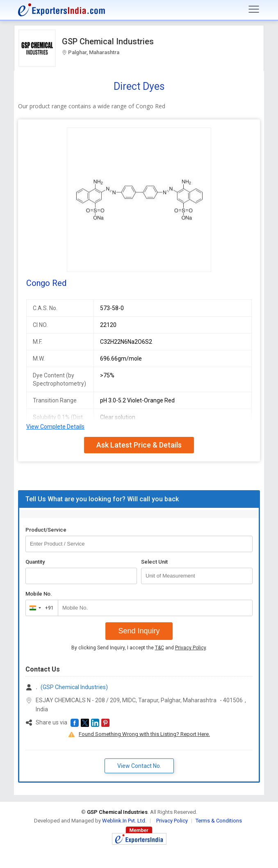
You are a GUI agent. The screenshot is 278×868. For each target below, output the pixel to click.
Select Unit (154, 562)
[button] (75, 723)
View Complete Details (55, 427)
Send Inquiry (139, 631)
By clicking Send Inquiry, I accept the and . (139, 648)
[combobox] (40, 608)
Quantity (35, 562)
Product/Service (46, 530)
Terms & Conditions (219, 821)
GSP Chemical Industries (108, 41)
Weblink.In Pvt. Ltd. (124, 821)
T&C (160, 648)
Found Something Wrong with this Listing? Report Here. (144, 734)
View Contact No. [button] (139, 766)
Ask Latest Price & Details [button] (139, 445)
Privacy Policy (190, 648)
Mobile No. (39, 594)
